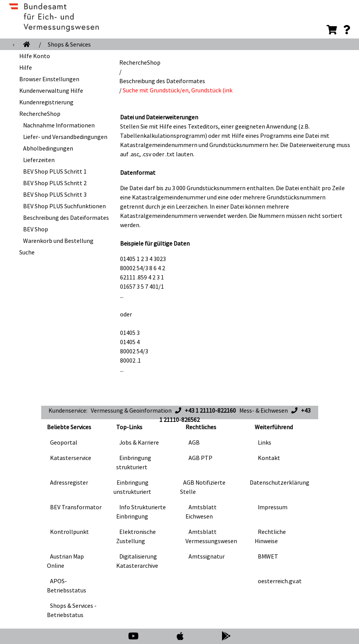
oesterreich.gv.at (280, 581)
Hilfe (26, 67)
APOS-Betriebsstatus (67, 585)
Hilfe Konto (35, 56)
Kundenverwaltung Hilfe (51, 90)
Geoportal (64, 442)
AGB (194, 442)
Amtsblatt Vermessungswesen (211, 536)
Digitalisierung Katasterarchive (137, 561)
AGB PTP (200, 458)
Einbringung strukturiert (134, 462)
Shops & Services (69, 44)
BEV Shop (36, 229)
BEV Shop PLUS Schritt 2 (55, 183)
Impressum (273, 507)
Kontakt (269, 458)
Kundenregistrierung (46, 102)
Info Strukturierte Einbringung (141, 512)
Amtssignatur (207, 556)
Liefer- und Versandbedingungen (65, 137)
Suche (27, 252)
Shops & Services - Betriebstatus (72, 610)
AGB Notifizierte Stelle (203, 487)
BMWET (268, 556)
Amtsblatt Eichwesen (201, 512)
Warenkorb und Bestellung (58, 241)
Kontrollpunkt (69, 532)
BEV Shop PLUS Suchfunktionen (64, 206)
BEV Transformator (76, 507)
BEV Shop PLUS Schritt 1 (55, 171)
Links (265, 442)
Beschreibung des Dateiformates (66, 217)
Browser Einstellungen (49, 79)
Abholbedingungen (48, 148)
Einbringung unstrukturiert (132, 487)
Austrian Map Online (65, 561)
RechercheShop (40, 114)
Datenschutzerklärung (280, 482)
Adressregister (69, 482)
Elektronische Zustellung (136, 536)
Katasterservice (71, 458)
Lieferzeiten (39, 160)
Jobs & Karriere (139, 442)
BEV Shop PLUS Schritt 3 (55, 194)
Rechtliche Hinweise (270, 536)
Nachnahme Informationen (59, 125)
